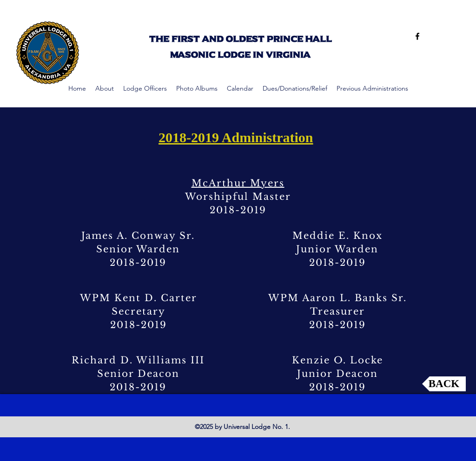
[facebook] (417, 36)
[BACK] (444, 384)
